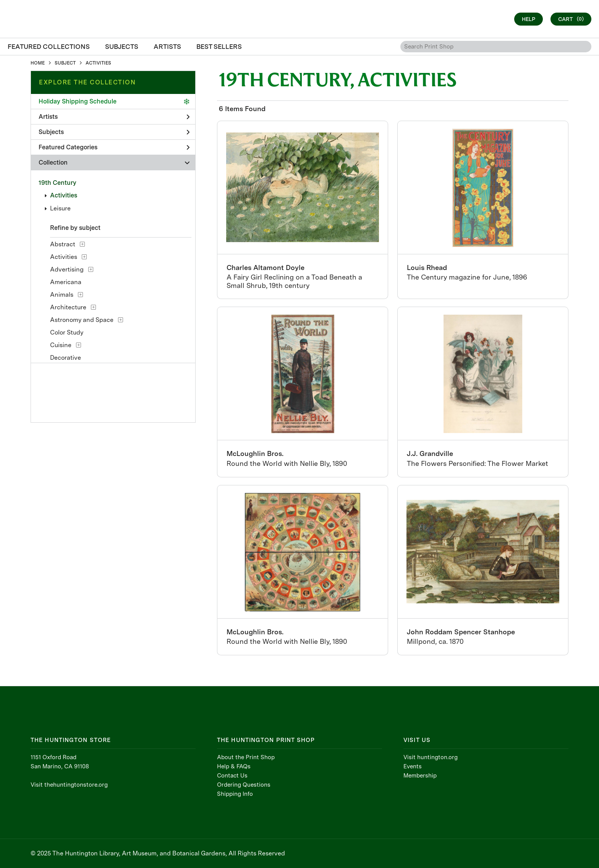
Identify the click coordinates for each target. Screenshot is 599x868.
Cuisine (61, 345)
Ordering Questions (244, 785)
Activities (64, 195)
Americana (66, 282)
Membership (420, 776)
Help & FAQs (234, 766)
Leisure (60, 208)
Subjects (114, 132)
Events (413, 766)
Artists (114, 117)
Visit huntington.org (431, 757)
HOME (38, 63)
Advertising (67, 269)
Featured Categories (114, 147)
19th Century (57, 183)
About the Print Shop (246, 757)
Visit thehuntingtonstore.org (69, 785)
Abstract (63, 244)
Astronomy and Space (82, 320)
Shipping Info (235, 794)
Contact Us (232, 776)
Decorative (66, 358)
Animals (62, 295)
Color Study (67, 332)
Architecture (68, 307)
